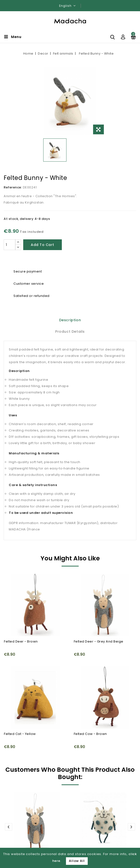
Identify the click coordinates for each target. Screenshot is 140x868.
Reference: (13, 187)
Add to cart (43, 245)
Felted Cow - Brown (90, 734)
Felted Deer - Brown (21, 641)
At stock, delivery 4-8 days (27, 219)
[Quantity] (10, 245)
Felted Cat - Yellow (20, 734)
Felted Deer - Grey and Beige (99, 641)
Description (70, 320)
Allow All (77, 861)
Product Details (70, 332)
